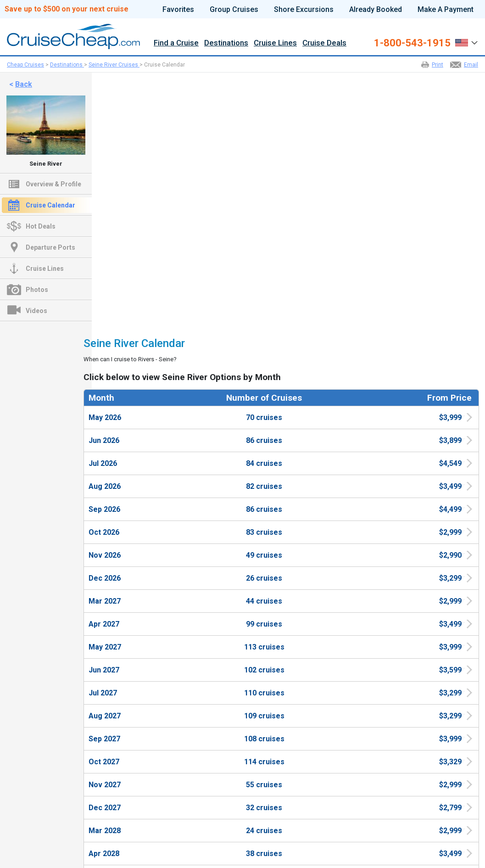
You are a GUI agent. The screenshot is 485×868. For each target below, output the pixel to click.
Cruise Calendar (50, 205)
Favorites (178, 10)
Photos (37, 290)
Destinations (226, 43)
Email (471, 65)
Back (24, 84)
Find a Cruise (176, 43)
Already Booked (376, 10)
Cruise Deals (324, 43)
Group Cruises (234, 10)
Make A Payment (446, 10)
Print (438, 65)
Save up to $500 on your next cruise (67, 9)
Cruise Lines (275, 43)
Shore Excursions (304, 10)
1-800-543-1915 (412, 43)
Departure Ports (50, 247)
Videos (36, 311)
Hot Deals (41, 226)
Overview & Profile (53, 184)
